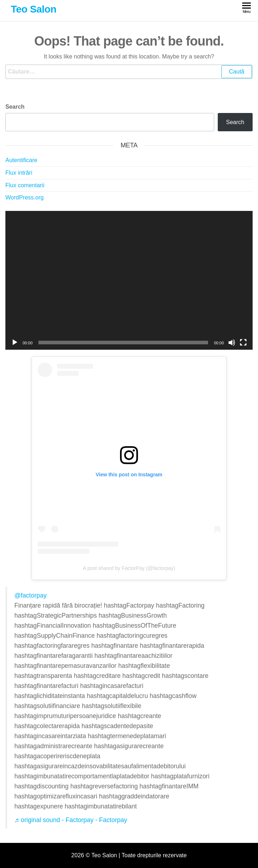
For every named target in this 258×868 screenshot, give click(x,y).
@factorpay (31, 595)
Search (15, 107)
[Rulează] (15, 343)
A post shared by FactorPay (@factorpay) (129, 568)
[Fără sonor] (232, 343)
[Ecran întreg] (243, 343)
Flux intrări (19, 173)
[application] (129, 280)
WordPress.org (24, 197)
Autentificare (21, 160)
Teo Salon (34, 9)
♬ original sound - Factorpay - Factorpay (71, 820)
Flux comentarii (25, 185)
